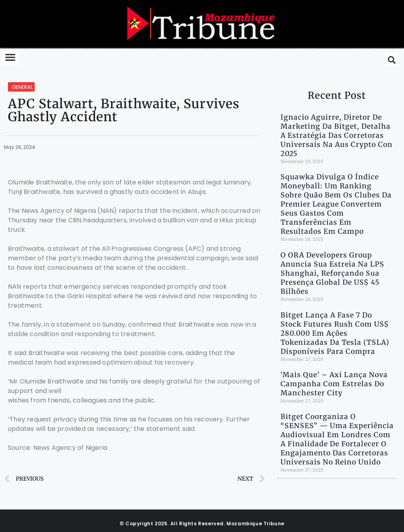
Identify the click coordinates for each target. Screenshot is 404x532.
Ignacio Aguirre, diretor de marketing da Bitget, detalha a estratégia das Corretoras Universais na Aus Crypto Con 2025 (337, 135)
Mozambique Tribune (255, 524)
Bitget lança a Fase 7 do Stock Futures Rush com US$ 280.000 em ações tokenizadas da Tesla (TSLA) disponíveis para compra (335, 333)
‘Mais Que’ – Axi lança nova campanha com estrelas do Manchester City (334, 384)
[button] (10, 57)
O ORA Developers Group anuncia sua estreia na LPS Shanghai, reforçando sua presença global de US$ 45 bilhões (332, 273)
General (22, 87)
